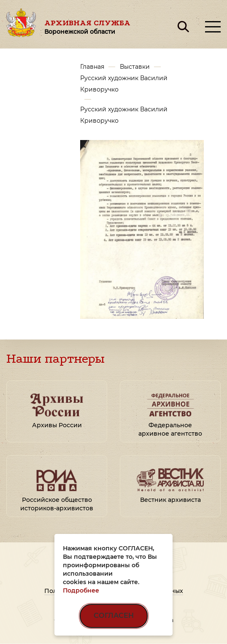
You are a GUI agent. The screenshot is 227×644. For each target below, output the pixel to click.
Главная (92, 67)
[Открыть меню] (213, 27)
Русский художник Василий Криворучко (124, 84)
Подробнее (81, 590)
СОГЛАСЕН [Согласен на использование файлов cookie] (114, 616)
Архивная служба (87, 27)
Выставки (135, 67)
